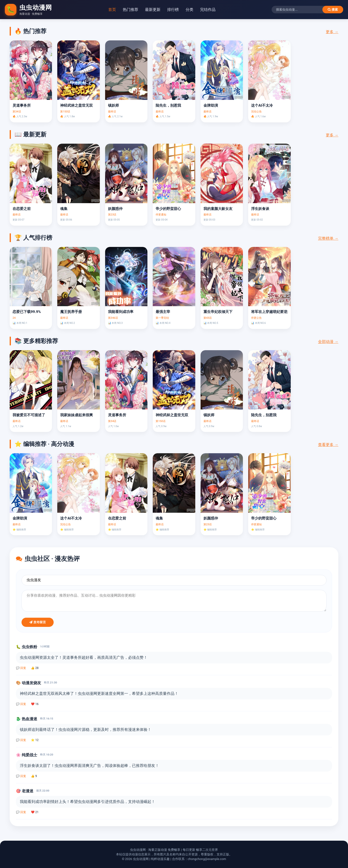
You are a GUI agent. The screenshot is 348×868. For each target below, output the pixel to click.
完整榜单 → (328, 238)
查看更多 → (328, 445)
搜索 (333, 10)
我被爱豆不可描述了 (29, 415)
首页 (112, 10)
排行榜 (173, 10)
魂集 (64, 209)
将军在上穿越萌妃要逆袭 (269, 312)
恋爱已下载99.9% (27, 312)
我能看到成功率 (121, 312)
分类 (189, 10)
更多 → (332, 32)
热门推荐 (130, 10)
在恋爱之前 (22, 209)
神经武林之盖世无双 (76, 105)
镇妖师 (113, 105)
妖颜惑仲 (115, 209)
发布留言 (38, 622)
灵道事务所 (22, 105)
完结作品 (208, 10)
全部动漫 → (328, 342)
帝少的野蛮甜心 (168, 209)
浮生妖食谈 (260, 209)
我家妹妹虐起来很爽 (76, 415)
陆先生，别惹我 (168, 105)
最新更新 (153, 10)
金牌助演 (211, 105)
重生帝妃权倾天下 (218, 312)
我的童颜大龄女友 (218, 209)
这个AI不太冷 (262, 105)
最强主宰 (163, 312)
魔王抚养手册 (71, 312)
